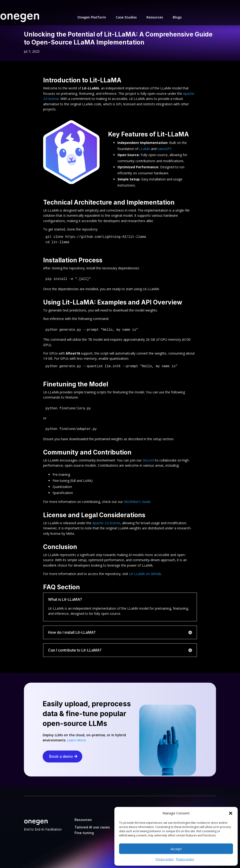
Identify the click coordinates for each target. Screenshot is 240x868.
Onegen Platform (92, 17)
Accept (176, 849)
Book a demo (61, 756)
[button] (231, 813)
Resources (155, 17)
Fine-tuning (84, 833)
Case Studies (126, 17)
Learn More (77, 740)
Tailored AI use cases (92, 827)
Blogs (177, 17)
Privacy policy (165, 859)
